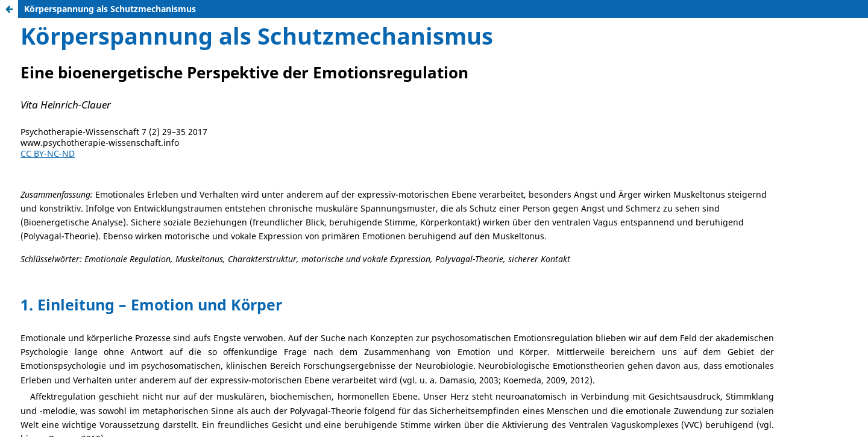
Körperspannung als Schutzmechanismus (110, 9)
